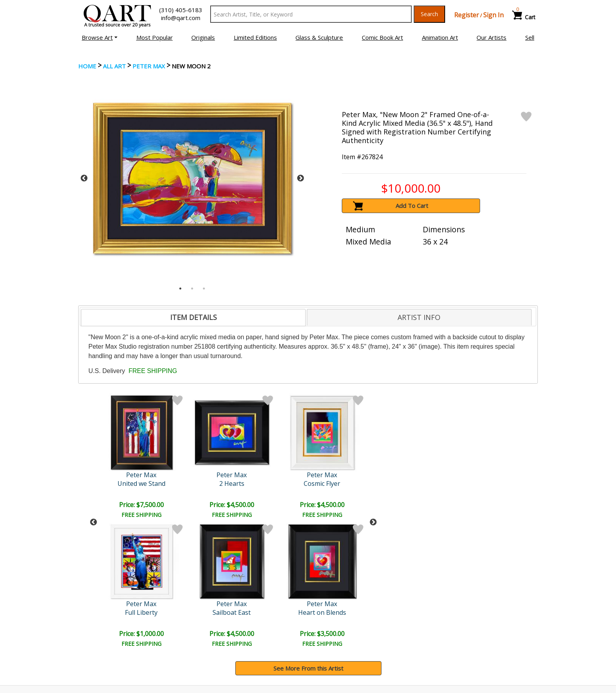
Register (467, 15)
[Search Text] (311, 14)
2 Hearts (142, 483)
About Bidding (99, 653)
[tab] (193, 318)
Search (429, 14)
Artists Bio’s (447, 631)
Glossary (443, 619)
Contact (208, 631)
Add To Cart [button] (412, 206)
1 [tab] (180, 289)
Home (87, 66)
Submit (210, 579)
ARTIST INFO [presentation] (419, 317)
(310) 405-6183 (181, 10)
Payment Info (332, 620)
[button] (100, 37)
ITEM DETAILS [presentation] (193, 317)
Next (301, 178)
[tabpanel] (192, 178)
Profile (278, 483)
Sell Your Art (97, 642)
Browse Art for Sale (107, 631)
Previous (84, 178)
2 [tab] (192, 289)
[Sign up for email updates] (137, 579)
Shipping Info (331, 631)
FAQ (203, 642)
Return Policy (332, 642)
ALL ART (114, 66)
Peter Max (149, 66)
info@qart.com (181, 18)
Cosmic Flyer (210, 483)
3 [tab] (204, 289)
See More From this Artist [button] (308, 539)
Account (208, 620)
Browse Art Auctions (108, 620)
